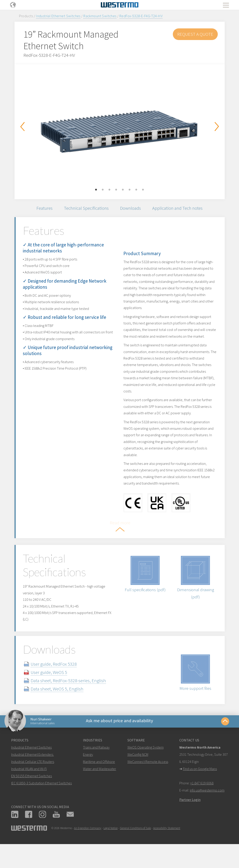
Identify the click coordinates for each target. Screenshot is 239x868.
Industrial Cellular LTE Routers (33, 781)
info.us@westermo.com (207, 809)
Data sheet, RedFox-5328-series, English (73, 698)
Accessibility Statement (167, 847)
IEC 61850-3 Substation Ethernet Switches (41, 802)
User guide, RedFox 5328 (59, 681)
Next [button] (217, 127)
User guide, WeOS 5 (54, 690)
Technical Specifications (85, 209)
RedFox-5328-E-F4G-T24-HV (141, 16)
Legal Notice (111, 847)
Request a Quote (195, 34)
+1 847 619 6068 (202, 802)
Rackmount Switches (100, 16)
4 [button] (116, 190)
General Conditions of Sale (135, 847)
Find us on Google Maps (200, 788)
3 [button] (110, 190)
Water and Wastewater (99, 788)
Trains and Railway (96, 766)
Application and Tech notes (180, 209)
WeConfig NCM (138, 773)
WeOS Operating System (146, 766)
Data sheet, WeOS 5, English (62, 706)
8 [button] (143, 190)
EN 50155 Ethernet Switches (32, 795)
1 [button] (96, 190)
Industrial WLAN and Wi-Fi (29, 788)
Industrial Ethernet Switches (58, 16)
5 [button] (123, 190)
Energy (88, 773)
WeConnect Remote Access (148, 781)
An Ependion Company (88, 847)
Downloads (131, 209)
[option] (120, 128)
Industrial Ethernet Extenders (32, 773)
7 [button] (136, 190)
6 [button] (130, 190)
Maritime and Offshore (99, 781)
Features (42, 209)
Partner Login (190, 819)
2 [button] (103, 190)
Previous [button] (22, 127)
